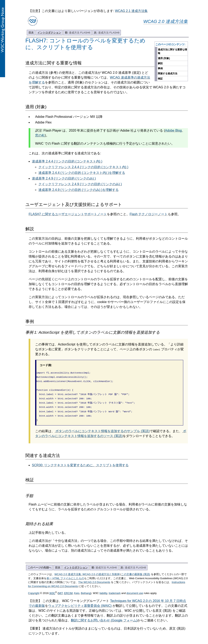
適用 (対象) (164, 58)
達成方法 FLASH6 (78, 33)
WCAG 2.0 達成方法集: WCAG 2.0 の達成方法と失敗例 (87, 569)
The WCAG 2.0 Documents (94, 577)
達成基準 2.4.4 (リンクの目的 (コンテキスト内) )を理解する (82, 173)
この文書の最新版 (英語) (136, 569)
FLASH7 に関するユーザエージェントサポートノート (68, 214)
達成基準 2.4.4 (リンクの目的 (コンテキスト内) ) (67, 161)
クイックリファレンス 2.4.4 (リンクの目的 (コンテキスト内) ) (83, 167)
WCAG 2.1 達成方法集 (131, 11)
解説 (160, 63)
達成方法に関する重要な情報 (172, 51)
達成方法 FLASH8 (107, 33)
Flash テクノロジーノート (149, 214)
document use (135, 588)
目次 (31, 33)
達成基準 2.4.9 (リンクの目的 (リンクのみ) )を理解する (79, 190)
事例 (160, 68)
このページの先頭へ (40, 563)
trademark (115, 588)
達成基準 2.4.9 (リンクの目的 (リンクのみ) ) (64, 178)
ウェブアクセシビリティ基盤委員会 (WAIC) (80, 601)
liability (103, 588)
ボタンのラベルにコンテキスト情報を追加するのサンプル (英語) (102, 426)
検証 (160, 79)
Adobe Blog (173, 130)
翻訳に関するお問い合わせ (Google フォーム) (104, 615)
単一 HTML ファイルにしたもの (65, 573)
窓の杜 (40, 135)
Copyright (34, 588)
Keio (77, 588)
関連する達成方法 (168, 74)
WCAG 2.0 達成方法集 (166, 21)
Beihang (86, 588)
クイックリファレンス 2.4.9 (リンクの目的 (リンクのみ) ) (80, 184)
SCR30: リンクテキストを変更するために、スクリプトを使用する (80, 460)
